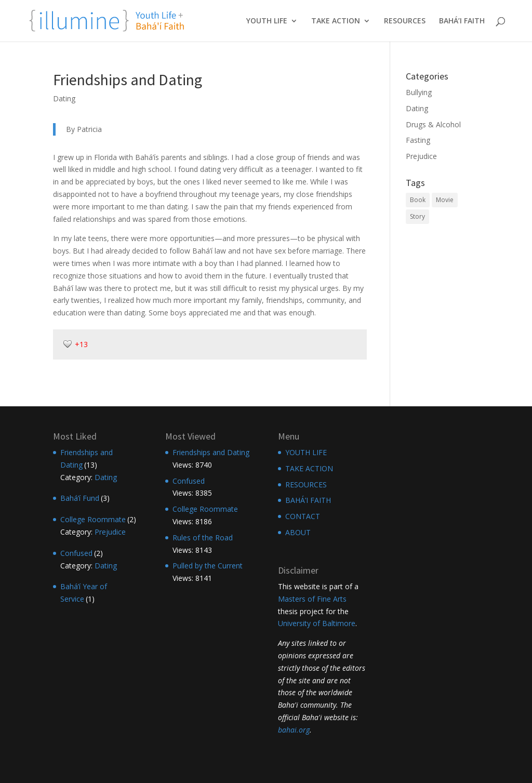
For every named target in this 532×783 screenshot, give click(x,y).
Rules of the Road (203, 538)
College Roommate (93, 519)
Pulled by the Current (208, 566)
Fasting (418, 140)
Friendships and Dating (211, 452)
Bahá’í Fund (80, 498)
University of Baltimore (317, 623)
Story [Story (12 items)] (417, 216)
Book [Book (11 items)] (418, 200)
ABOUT (298, 532)
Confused (76, 553)
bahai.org (294, 730)
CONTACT (303, 516)
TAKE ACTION (336, 21)
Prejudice (421, 156)
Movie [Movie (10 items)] (445, 200)
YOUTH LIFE (267, 21)
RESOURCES (405, 21)
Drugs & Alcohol (433, 124)
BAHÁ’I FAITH (462, 21)
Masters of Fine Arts (312, 599)
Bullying (419, 92)
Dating (64, 98)
